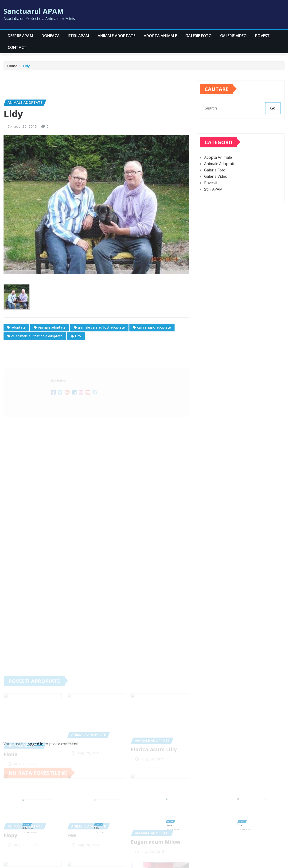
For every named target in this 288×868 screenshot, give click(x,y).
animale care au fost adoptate (101, 366)
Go (273, 114)
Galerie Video (233, 36)
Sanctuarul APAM (34, 11)
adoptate (18, 366)
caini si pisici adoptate (154, 366)
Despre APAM (20, 36)
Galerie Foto (198, 36)
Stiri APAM (79, 36)
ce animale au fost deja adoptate (37, 375)
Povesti (263, 36)
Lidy (26, 67)
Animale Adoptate (117, 36)
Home (12, 67)
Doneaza (51, 36)
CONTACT (17, 47)
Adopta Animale (160, 36)
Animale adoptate (52, 366)
